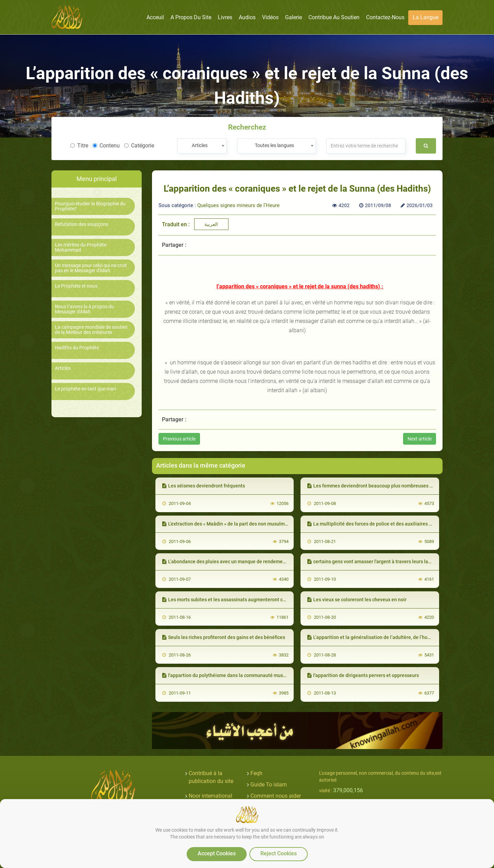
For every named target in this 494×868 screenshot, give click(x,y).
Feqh (256, 773)
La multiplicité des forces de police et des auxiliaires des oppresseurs (386, 524)
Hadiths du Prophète (77, 348)
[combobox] (202, 146)
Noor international (210, 796)
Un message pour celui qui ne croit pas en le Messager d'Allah (91, 268)
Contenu (106, 146)
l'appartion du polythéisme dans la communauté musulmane (231, 675)
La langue (426, 17)
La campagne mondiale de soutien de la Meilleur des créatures (91, 330)
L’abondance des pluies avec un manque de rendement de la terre (236, 562)
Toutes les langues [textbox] (274, 145)
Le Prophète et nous (76, 286)
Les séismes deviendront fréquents (204, 486)
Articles (63, 368)
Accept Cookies (217, 853)
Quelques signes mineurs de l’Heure (238, 205)
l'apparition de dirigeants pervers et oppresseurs (363, 675)
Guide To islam (269, 785)
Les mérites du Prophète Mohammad (81, 248)
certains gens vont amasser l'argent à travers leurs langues (374, 562)
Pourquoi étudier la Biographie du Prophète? (90, 206)
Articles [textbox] (200, 145)
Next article (420, 439)
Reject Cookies (279, 853)
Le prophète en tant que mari (85, 389)
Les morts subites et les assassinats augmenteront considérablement (241, 600)
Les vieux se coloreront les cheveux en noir (357, 600)
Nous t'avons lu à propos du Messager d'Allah (84, 309)
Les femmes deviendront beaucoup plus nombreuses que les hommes (386, 486)
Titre (79, 146)
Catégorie (139, 146)
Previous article (179, 439)
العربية (211, 224)
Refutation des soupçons (81, 224)
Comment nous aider (276, 796)
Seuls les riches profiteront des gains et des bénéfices (224, 637)
